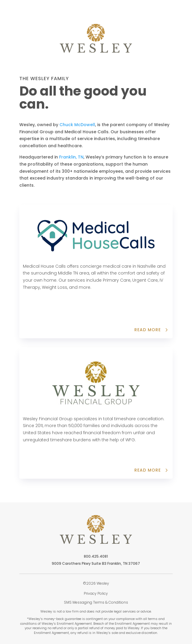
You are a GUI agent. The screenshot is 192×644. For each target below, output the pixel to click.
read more (148, 470)
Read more (148, 330)
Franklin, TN (71, 157)
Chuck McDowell (77, 125)
